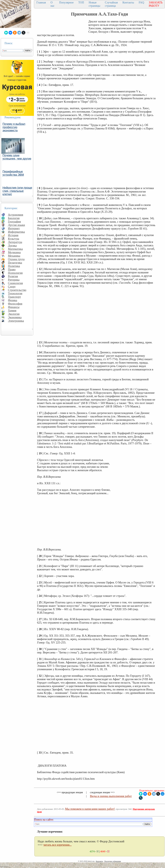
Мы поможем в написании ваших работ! (90, 809)
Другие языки (16, 225)
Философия (15, 304)
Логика (12, 245)
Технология (15, 293)
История (13, 235)
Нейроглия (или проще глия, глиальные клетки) (17, 191)
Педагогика (15, 263)
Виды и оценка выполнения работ (111, 796)
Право (12, 269)
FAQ (141, 2)
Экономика (15, 317)
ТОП (81, 2)
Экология (14, 314)
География (14, 222)
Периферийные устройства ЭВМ (13, 173)
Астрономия (16, 215)
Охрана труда (16, 259)
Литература (15, 242)
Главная (41, 2)
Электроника (16, 321)
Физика (13, 300)
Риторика (14, 280)
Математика (15, 249)
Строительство (17, 290)
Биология (14, 218)
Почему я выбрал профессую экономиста (14, 127)
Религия (13, 276)
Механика (14, 256)
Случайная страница (111, 4)
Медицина (14, 252)
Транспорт (14, 297)
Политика (14, 266)
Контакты (128, 2)
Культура (14, 239)
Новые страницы (94, 4)
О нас (52, 4)
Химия (12, 310)
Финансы (14, 307)
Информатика (16, 232)
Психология (15, 273)
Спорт (12, 287)
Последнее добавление (113, 861)
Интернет (14, 228)
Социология (15, 283)
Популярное (66, 2)
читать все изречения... (57, 845)
